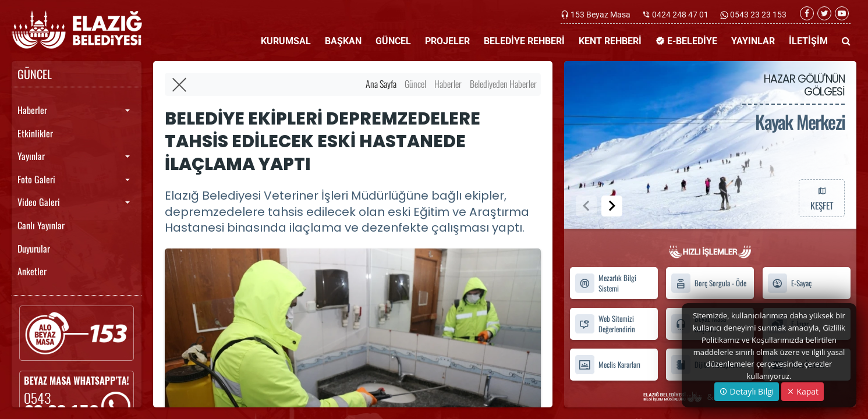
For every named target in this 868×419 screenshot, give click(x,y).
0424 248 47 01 (680, 15)
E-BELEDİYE (686, 41)
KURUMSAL (286, 41)
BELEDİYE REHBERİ (524, 41)
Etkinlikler (35, 133)
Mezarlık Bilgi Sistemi (605, 283)
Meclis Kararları (607, 365)
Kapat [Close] (803, 391)
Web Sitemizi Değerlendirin (605, 324)
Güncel (415, 84)
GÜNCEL (393, 41)
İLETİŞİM (808, 41)
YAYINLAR (753, 41)
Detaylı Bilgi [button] (747, 391)
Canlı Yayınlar (41, 225)
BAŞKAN (343, 41)
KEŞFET (821, 198)
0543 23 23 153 (757, 15)
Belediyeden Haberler (503, 84)
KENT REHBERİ (610, 41)
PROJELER (447, 41)
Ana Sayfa (381, 84)
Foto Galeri (36, 179)
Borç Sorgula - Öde (708, 283)
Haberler (32, 110)
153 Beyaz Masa (600, 15)
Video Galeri (39, 202)
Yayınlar (31, 156)
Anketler (32, 271)
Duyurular (34, 248)
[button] (612, 206)
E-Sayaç (789, 283)
